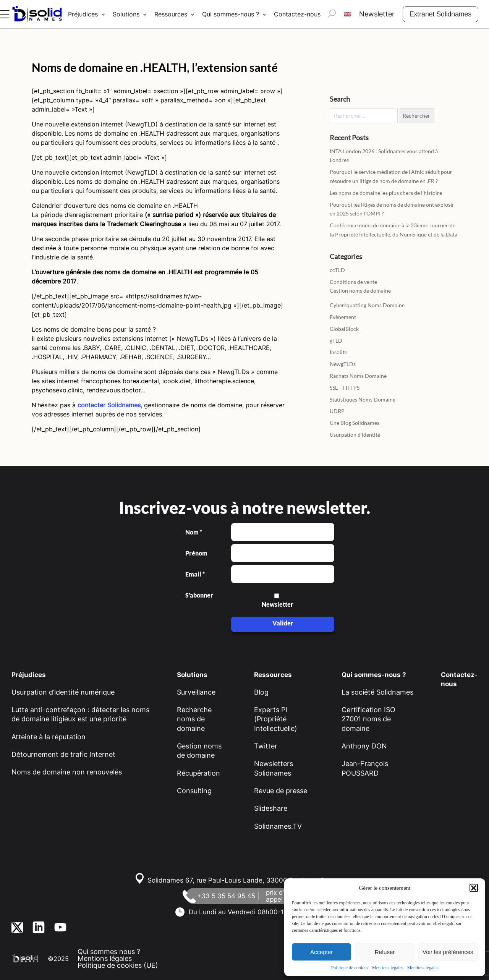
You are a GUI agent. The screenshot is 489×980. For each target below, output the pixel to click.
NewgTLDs (343, 364)
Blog (261, 692)
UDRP (337, 411)
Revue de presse (281, 791)
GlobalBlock (344, 329)
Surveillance (196, 692)
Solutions (126, 14)
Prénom (196, 553)
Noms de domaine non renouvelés (67, 772)
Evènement (343, 317)
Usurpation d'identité (355, 435)
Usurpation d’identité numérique (63, 692)
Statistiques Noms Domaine (363, 399)
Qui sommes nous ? (109, 952)
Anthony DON (364, 746)
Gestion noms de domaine (360, 291)
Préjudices (83, 14)
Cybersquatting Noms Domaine (367, 305)
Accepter (321, 952)
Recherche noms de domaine (194, 719)
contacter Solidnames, (110, 405)
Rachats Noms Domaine (358, 376)
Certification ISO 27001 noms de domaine (368, 719)
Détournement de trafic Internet (63, 754)
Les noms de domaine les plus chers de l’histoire (386, 193)
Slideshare (271, 808)
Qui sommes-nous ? (231, 14)
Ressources (171, 14)
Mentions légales (388, 968)
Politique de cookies (350, 968)
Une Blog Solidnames (355, 423)
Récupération (198, 773)
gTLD (336, 341)
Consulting (194, 791)
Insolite (338, 352)
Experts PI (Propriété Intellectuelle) (276, 719)
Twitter (266, 746)
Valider (283, 623)
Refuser (385, 952)
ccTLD (337, 270)
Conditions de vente (353, 282)
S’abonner (199, 595)
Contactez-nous (297, 14)
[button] (474, 888)
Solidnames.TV (278, 826)
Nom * (194, 532)
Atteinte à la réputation (49, 737)
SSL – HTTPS (345, 388)
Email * (195, 574)
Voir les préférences (448, 952)
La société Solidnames (377, 692)
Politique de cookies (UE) (118, 965)
